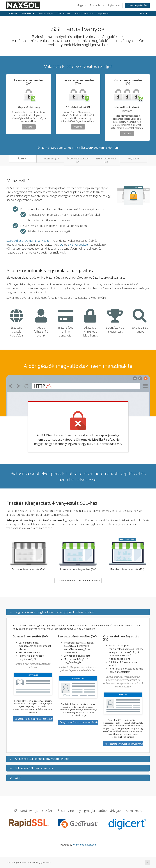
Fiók (144, 14)
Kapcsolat (103, 14)
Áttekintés (23, 159)
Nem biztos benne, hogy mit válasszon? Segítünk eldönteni (78, 148)
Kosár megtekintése (137, 5)
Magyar (82, 5)
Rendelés (28, 14)
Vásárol (29, 127)
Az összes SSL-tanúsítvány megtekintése (42, 759)
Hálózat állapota (84, 14)
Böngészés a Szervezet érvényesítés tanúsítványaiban (79, 722)
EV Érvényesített (78, 245)
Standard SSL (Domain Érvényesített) (29, 241)
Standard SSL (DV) (50, 159)
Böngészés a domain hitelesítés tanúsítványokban (34, 719)
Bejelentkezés (97, 5)
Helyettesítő (134, 159)
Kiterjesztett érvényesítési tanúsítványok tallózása (124, 744)
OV (61, 245)
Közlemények (46, 14)
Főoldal (13, 14)
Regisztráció (114, 5)
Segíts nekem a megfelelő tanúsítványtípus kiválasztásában (54, 612)
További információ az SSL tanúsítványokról (78, 581)
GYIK (18, 778)
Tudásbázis (64, 14)
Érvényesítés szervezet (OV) (78, 160)
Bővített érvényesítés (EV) (106, 160)
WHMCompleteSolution (84, 845)
